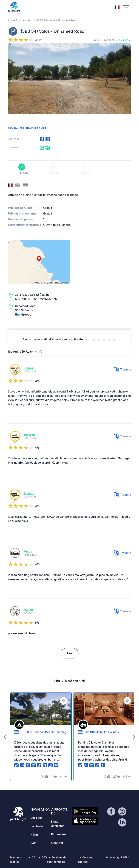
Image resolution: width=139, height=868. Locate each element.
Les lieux (27, 20)
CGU (34, 857)
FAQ (33, 843)
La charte (37, 826)
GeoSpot (57, 843)
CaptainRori (125, 40)
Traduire (122, 369)
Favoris (54, 169)
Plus (70, 653)
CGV (44, 857)
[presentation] (13, 79)
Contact (85, 169)
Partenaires (59, 834)
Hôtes (35, 835)
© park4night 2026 (117, 857)
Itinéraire (22, 169)
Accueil (12, 20)
